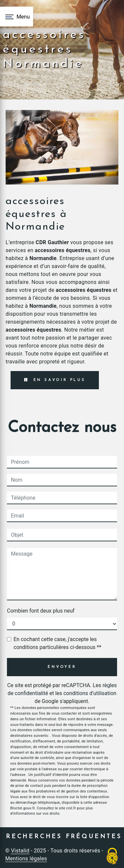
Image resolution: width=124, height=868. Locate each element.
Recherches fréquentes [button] (64, 837)
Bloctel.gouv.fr (22, 808)
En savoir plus (55, 380)
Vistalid (20, 851)
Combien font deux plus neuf (41, 611)
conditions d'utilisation (90, 693)
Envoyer (62, 667)
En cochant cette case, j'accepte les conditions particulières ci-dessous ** (57, 643)
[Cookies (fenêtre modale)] (112, 857)
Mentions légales (26, 859)
